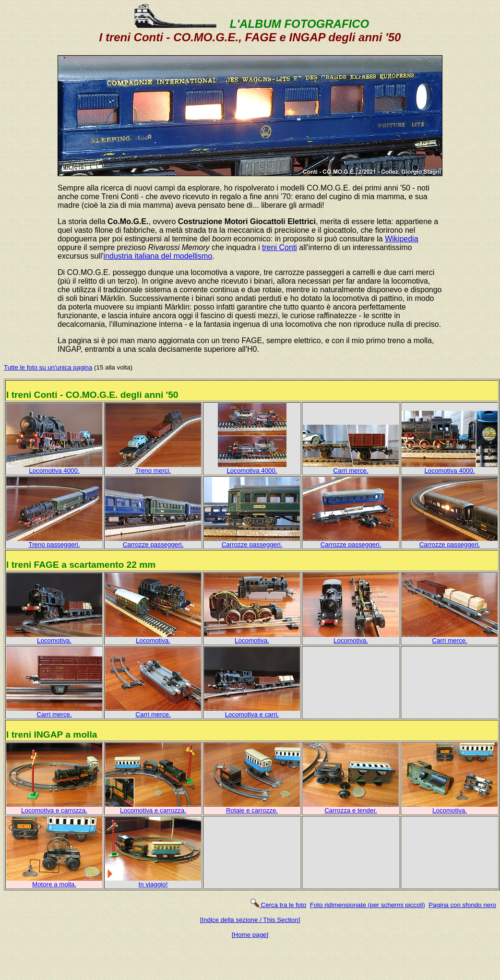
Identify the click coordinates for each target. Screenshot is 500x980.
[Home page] (250, 935)
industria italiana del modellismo (158, 256)
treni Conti (280, 247)
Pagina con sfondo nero (462, 905)
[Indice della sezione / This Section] (250, 920)
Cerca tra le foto (278, 905)
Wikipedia (401, 239)
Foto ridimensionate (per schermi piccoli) (368, 905)
